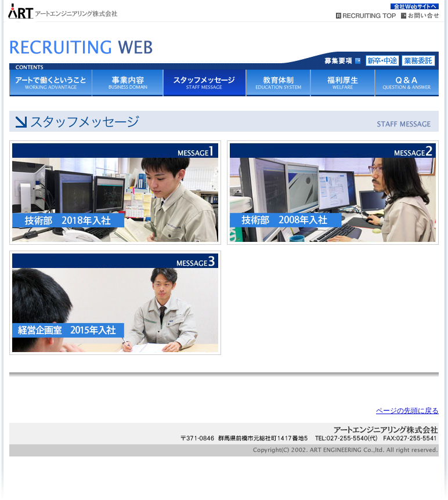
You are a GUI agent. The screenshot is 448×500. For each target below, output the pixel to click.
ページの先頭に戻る (407, 411)
